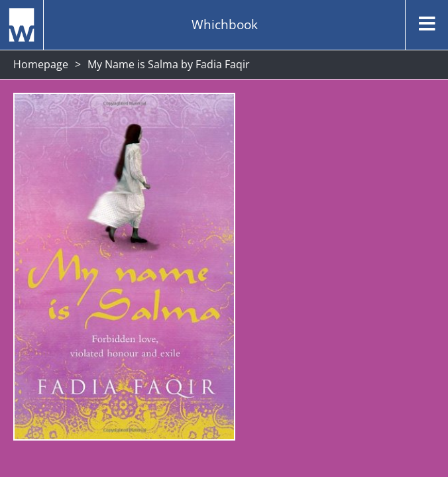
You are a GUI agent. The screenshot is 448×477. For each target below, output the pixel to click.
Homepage (41, 64)
